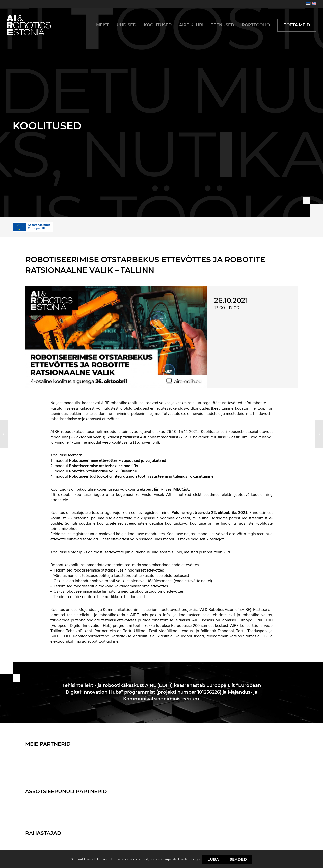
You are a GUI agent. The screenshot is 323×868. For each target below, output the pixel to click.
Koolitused (47, 126)
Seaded (238, 859)
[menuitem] (103, 25)
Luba (213, 859)
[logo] (29, 25)
